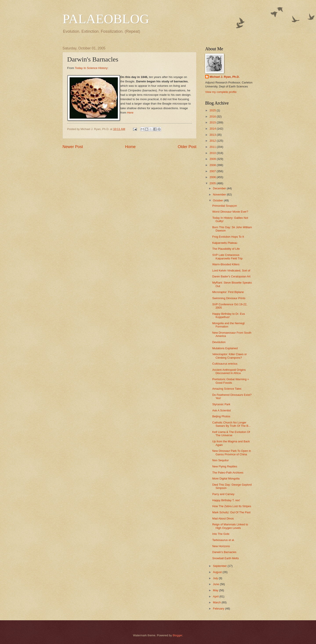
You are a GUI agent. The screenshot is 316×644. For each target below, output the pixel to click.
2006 (213, 177)
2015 (213, 122)
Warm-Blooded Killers (226, 264)
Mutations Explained (225, 348)
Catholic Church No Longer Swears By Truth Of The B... (231, 424)
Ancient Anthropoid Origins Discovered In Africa (229, 371)
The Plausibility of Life (226, 249)
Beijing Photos (221, 416)
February (219, 609)
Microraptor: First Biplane (228, 292)
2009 (213, 159)
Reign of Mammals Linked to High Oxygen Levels (230, 526)
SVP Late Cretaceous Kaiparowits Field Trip (227, 257)
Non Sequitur (220, 460)
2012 (213, 141)
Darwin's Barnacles (224, 552)
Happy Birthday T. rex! (226, 500)
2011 (213, 147)
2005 (213, 183)
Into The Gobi (221, 534)
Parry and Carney (223, 494)
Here (130, 113)
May (216, 590)
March (217, 602)
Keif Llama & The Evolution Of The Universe (231, 434)
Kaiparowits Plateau (225, 243)
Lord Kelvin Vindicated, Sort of (231, 270)
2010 (213, 153)
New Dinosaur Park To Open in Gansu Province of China (232, 452)
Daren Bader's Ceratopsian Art (231, 276)
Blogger (178, 635)
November (220, 194)
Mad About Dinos (223, 518)
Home (130, 147)
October (218, 200)
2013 (213, 135)
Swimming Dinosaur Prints (229, 298)
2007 (213, 171)
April (216, 596)
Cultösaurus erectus (225, 364)
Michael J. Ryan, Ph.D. (225, 77)
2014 (213, 129)
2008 (213, 165)
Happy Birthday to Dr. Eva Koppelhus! (228, 315)
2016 (213, 117)
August (218, 572)
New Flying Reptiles (225, 466)
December (220, 188)
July (216, 578)
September (220, 566)
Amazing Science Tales (227, 389)
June (216, 584)
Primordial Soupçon (224, 206)
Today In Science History (91, 68)
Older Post (187, 147)
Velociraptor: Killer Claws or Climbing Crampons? (229, 356)
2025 (213, 110)
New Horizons (221, 546)
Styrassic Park (221, 404)
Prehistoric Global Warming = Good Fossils (231, 381)
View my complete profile (221, 92)
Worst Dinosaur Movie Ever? (230, 212)
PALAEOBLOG (106, 19)
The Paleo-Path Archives (228, 473)
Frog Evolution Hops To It (228, 237)
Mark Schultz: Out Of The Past (231, 512)
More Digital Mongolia (226, 478)
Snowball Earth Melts (225, 558)
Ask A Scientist (221, 410)
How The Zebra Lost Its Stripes (232, 506)
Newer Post (73, 147)
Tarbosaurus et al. (223, 540)
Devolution (219, 342)
